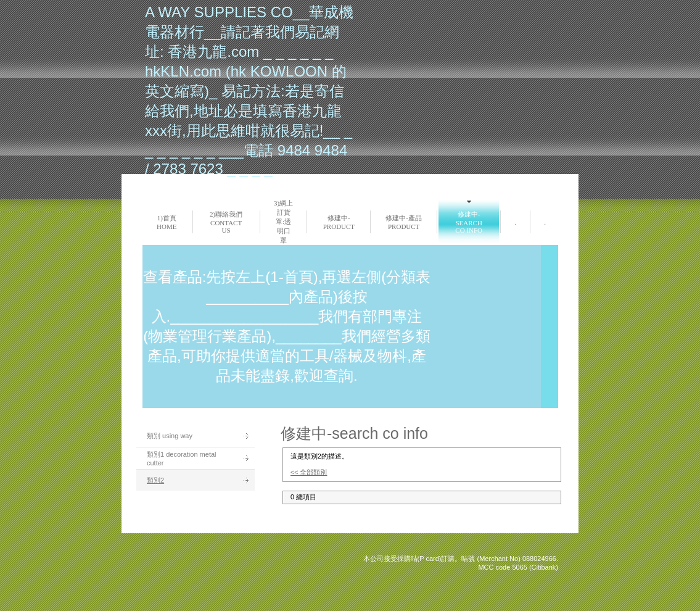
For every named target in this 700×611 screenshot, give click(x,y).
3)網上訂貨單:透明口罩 (283, 222)
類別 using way (170, 436)
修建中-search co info (469, 222)
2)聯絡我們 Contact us (226, 222)
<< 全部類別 (309, 472)
